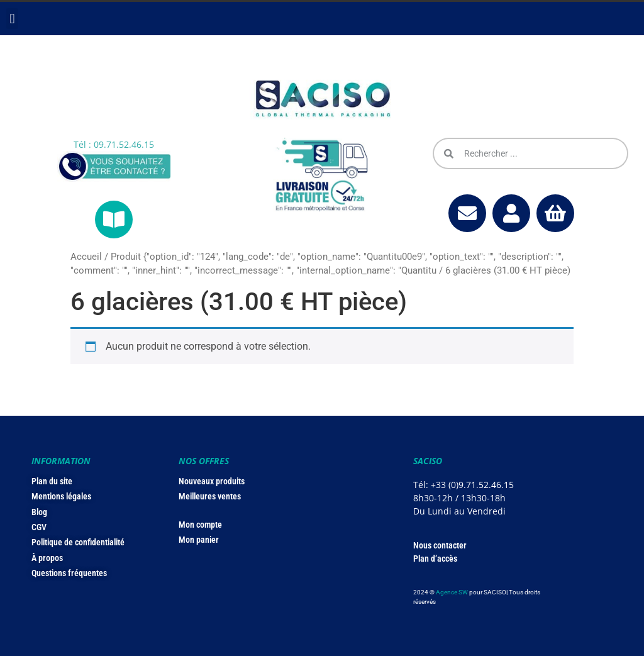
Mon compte (200, 525)
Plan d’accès (435, 559)
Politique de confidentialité (78, 542)
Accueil (86, 257)
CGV (39, 527)
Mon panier (199, 540)
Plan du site (52, 481)
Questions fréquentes (69, 573)
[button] (12, 19)
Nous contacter (440, 545)
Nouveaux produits (212, 481)
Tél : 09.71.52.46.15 (114, 144)
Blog (39, 512)
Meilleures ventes (210, 496)
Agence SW (452, 592)
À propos (47, 558)
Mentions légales (61, 496)
